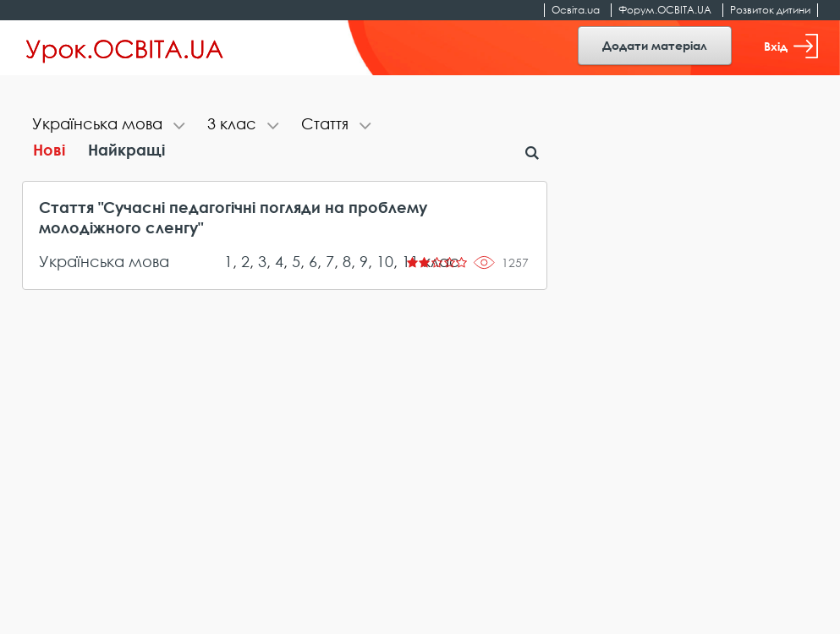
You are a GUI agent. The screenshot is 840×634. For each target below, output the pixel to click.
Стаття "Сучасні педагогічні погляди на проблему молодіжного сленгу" (233, 217)
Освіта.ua (576, 10)
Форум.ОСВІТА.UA (665, 10)
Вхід (791, 46)
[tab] (110, 126)
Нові (49, 150)
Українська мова (104, 261)
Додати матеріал (655, 45)
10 (385, 261)
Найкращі (126, 150)
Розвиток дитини (770, 10)
